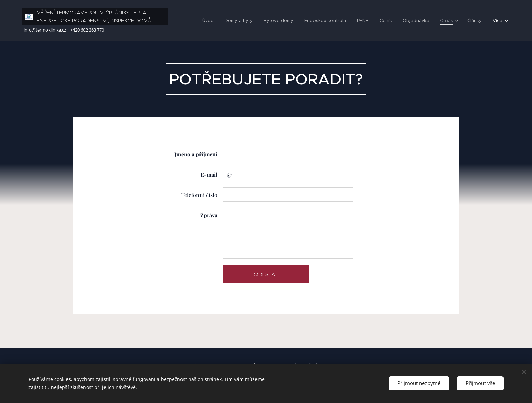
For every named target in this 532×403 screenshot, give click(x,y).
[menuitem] (201, 21)
